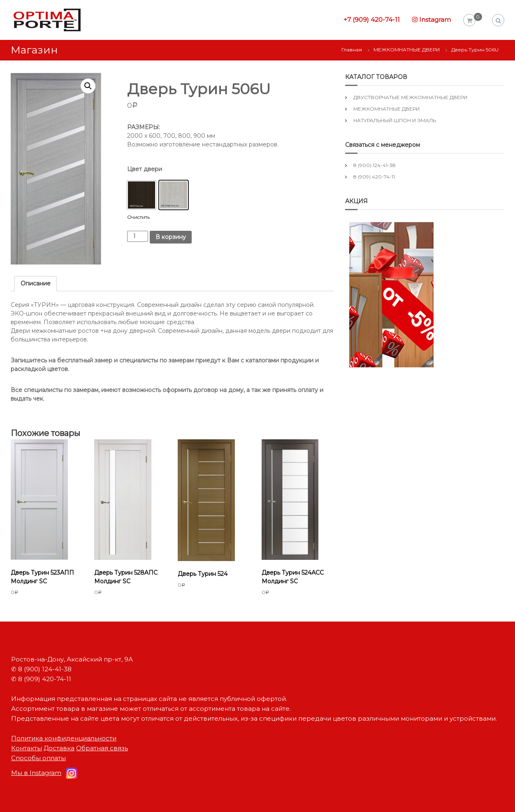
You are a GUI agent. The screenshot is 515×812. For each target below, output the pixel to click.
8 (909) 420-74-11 (374, 177)
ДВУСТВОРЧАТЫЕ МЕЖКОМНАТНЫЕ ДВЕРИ (410, 97)
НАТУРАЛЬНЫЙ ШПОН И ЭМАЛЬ (395, 120)
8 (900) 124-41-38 (375, 165)
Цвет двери (145, 169)
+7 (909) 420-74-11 (372, 20)
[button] (142, 195)
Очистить (138, 217)
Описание (36, 283)
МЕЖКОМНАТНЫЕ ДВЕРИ (407, 50)
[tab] (36, 284)
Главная (352, 50)
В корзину (171, 237)
